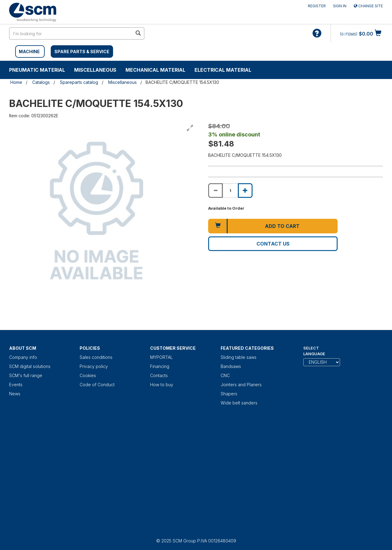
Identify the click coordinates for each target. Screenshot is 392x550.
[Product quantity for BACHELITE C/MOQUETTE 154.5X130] (230, 191)
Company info (23, 357)
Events (16, 385)
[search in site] (71, 33)
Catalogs (41, 82)
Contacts (159, 375)
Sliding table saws (239, 357)
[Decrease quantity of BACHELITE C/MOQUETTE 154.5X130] (215, 191)
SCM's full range (26, 375)
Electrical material (223, 70)
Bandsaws (231, 366)
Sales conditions (96, 357)
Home (16, 82)
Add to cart (282, 226)
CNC (225, 375)
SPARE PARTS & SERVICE (82, 52)
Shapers (229, 394)
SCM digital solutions (30, 366)
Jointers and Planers (241, 385)
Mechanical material (155, 70)
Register (317, 6)
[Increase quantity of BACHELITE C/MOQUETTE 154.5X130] (245, 191)
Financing (160, 366)
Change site (368, 6)
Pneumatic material (37, 70)
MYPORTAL (162, 357)
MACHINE (29, 52)
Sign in (340, 6)
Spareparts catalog (79, 82)
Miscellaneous (95, 70)
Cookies (88, 375)
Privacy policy (94, 366)
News (15, 394)
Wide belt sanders (239, 403)
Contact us (273, 244)
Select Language (314, 351)
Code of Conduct (97, 385)
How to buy (162, 385)
